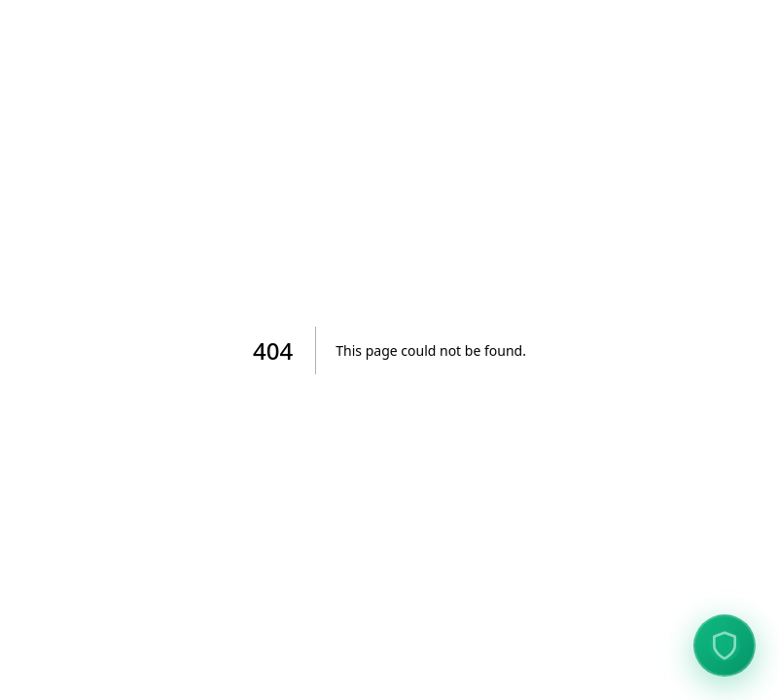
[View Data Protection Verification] (725, 646)
